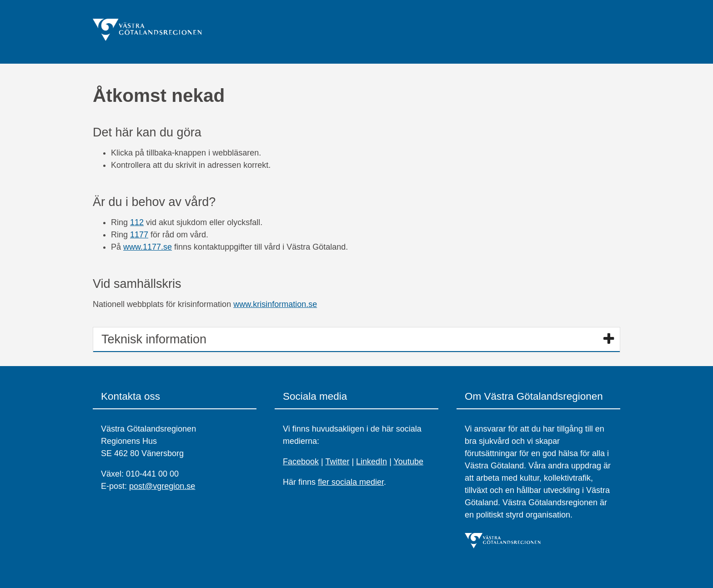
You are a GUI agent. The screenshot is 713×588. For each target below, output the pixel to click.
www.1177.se (148, 247)
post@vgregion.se (162, 486)
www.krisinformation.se (275, 304)
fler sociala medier (351, 482)
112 (137, 222)
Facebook (301, 462)
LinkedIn (372, 462)
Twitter (337, 462)
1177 (139, 235)
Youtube (409, 462)
